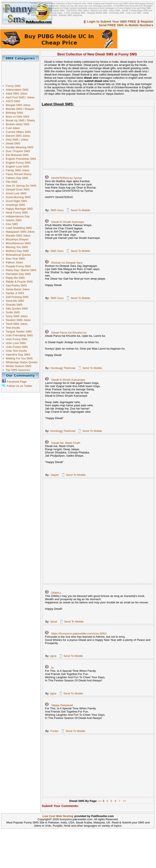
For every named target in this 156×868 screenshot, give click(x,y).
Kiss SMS (12, 224)
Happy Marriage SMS (19, 209)
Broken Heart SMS (18, 124)
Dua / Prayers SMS (18, 151)
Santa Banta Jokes (18, 289)
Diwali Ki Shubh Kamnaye (68, 222)
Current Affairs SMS (18, 132)
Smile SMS (13, 312)
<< (100, 801)
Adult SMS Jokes (17, 94)
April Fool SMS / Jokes (20, 97)
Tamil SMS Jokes (17, 324)
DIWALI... (57, 593)
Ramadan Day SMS (18, 274)
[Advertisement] (22, 71)
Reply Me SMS (15, 278)
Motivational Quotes (18, 255)
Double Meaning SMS (20, 147)
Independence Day (18, 216)
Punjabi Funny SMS (18, 266)
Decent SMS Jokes (18, 136)
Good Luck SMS (16, 193)
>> (124, 801)
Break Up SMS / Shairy (20, 120)
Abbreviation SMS (17, 90)
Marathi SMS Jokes (18, 236)
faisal (54, 622)
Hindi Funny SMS (17, 213)
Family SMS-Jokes (18, 170)
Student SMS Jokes (18, 320)
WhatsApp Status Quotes (22, 362)
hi (52, 668)
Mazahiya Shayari (17, 239)
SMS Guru (57, 210)
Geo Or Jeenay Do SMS (21, 186)
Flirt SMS (12, 182)
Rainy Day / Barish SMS (21, 270)
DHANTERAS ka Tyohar (67, 178)
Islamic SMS (14, 220)
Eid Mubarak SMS (17, 155)
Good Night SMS (16, 201)
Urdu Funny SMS (17, 339)
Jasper (55, 475)
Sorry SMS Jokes (17, 316)
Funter (54, 731)
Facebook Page (17, 382)
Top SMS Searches (18, 370)
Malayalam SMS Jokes (20, 232)
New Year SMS (15, 259)
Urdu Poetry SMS (17, 347)
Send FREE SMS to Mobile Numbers (126, 25)
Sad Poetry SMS (16, 285)
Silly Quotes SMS (17, 308)
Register (147, 21)
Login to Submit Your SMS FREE (112, 21)
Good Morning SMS (18, 197)
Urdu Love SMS (16, 343)
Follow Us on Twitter (20, 386)
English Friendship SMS (21, 159)
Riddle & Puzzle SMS (19, 282)
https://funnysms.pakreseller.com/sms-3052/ (79, 634)
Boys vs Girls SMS (17, 117)
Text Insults (13, 328)
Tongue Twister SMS (19, 332)
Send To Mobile (81, 210)
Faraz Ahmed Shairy (19, 174)
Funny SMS (13, 86)
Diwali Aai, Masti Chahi (66, 443)
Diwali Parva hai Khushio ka (69, 333)
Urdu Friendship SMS (19, 335)
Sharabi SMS (14, 305)
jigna (53, 656)
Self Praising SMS (17, 297)
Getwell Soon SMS (18, 189)
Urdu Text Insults (16, 351)
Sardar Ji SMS (15, 293)
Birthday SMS (14, 113)
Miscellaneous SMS (18, 243)
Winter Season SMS (19, 366)
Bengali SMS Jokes (18, 105)
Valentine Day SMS (18, 355)
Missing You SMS (17, 247)
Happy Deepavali (62, 705)
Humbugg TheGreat (63, 368)
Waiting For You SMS (19, 358)
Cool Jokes (13, 128)
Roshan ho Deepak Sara (67, 263)
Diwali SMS (13, 143)
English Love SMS (17, 166)
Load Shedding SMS (19, 228)
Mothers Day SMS (17, 251)
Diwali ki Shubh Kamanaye (68, 380)
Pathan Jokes (14, 262)
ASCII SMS (13, 101)
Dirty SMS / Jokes (17, 140)
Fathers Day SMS (17, 178)
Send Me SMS (15, 301)
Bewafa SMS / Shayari (20, 109)
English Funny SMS (18, 163)
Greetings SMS (15, 205)
